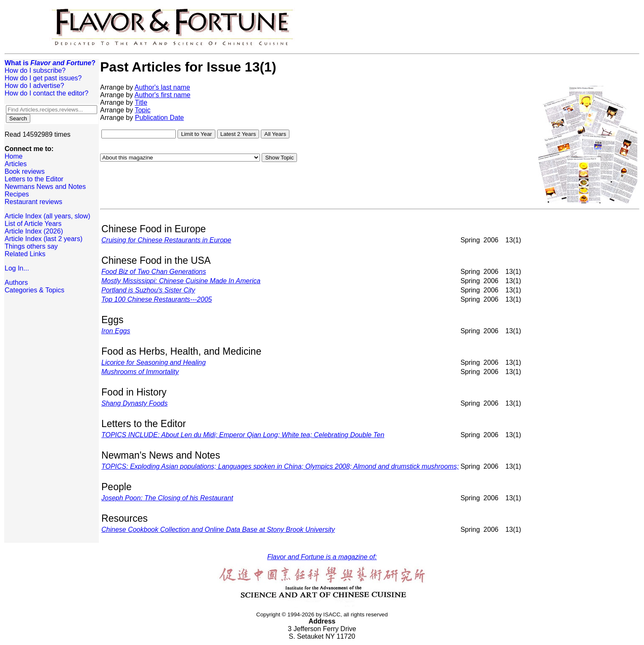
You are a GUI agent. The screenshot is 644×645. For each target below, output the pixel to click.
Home (14, 156)
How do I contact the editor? (46, 93)
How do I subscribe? (35, 70)
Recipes (17, 194)
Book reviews (25, 171)
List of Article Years (33, 224)
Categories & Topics (34, 290)
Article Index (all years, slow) (48, 216)
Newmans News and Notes (45, 187)
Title (141, 102)
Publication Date (160, 118)
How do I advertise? (34, 86)
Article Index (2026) (34, 231)
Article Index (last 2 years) (44, 239)
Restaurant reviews (33, 202)
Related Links (25, 254)
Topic (142, 110)
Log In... (17, 268)
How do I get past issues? (43, 78)
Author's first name (163, 95)
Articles (16, 164)
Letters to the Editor (34, 179)
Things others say (31, 246)
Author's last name (162, 87)
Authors (16, 283)
